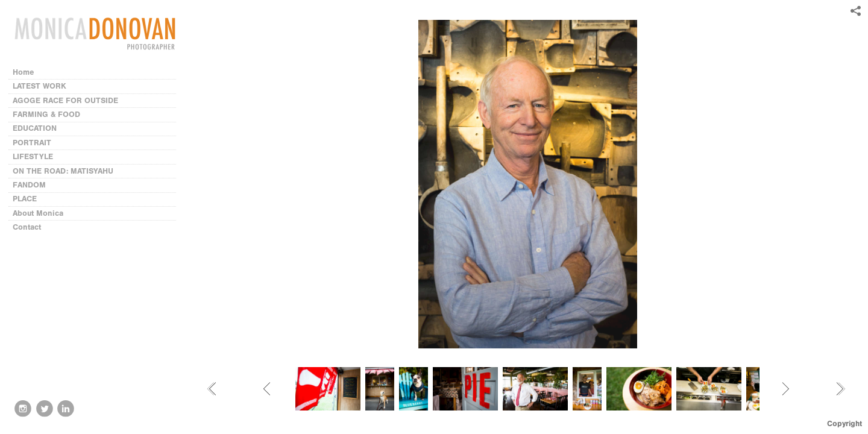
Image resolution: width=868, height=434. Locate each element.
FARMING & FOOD (46, 114)
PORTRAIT (32, 143)
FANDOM (29, 185)
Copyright (844, 423)
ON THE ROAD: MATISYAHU (63, 171)
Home (24, 72)
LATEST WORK (39, 86)
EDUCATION (35, 128)
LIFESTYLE (33, 156)
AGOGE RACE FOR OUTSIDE (65, 100)
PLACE (25, 199)
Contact (27, 227)
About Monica (38, 213)
